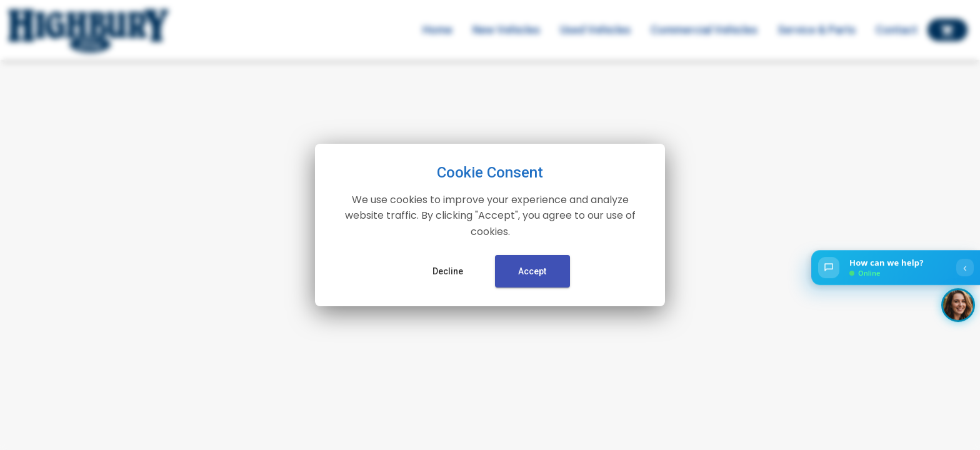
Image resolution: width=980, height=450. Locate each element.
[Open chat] (896, 268)
